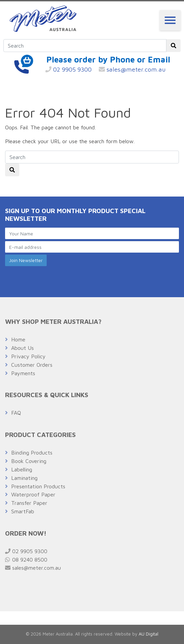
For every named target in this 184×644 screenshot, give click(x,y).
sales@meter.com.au (132, 69)
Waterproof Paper (33, 494)
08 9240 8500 (26, 560)
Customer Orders (32, 365)
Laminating (24, 478)
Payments (23, 373)
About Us (22, 348)
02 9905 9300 (68, 69)
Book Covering (29, 461)
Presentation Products (38, 486)
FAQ (16, 413)
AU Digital (148, 634)
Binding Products (32, 453)
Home (18, 339)
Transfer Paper (29, 503)
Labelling (22, 469)
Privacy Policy (28, 356)
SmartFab (23, 511)
